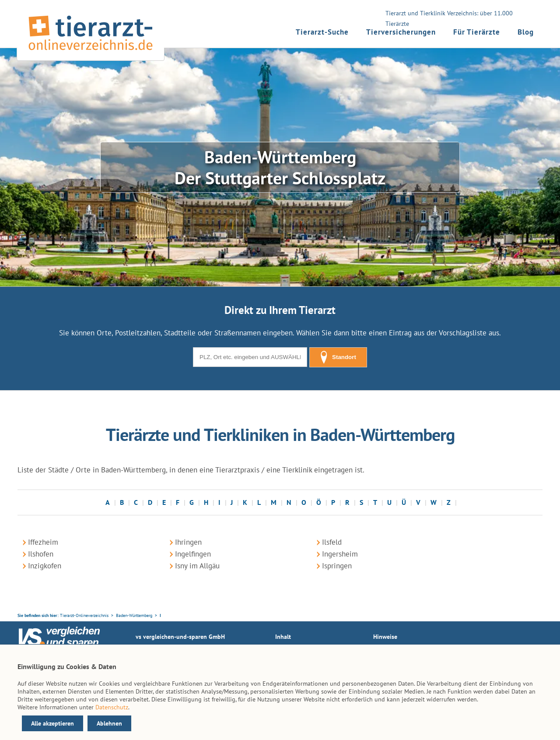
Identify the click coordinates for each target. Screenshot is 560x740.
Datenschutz (112, 707)
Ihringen (188, 542)
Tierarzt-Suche (322, 32)
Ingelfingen (193, 554)
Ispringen (337, 566)
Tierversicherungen (401, 32)
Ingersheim (340, 554)
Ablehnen (109, 723)
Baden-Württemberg (134, 615)
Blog (526, 32)
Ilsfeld (332, 542)
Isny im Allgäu (197, 566)
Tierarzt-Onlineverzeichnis (84, 615)
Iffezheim (43, 542)
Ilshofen (41, 554)
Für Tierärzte (477, 32)
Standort (338, 357)
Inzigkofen (45, 566)
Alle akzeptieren (52, 723)
